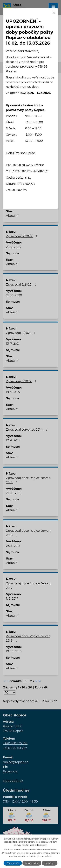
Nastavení (50, 863)
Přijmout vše (13, 863)
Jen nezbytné (32, 863)
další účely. (42, 845)
